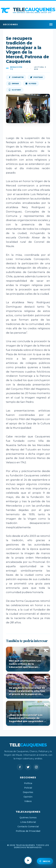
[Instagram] (36, 767)
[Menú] (51, 24)
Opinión (28, 797)
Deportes (28, 792)
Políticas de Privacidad (28, 831)
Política (28, 783)
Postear (36, 77)
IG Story (15, 90)
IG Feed (31, 84)
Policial (28, 788)
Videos (28, 801)
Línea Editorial (28, 822)
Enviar (14, 84)
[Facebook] (20, 767)
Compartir (16, 77)
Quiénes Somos (28, 818)
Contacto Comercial (28, 827)
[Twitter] (28, 767)
